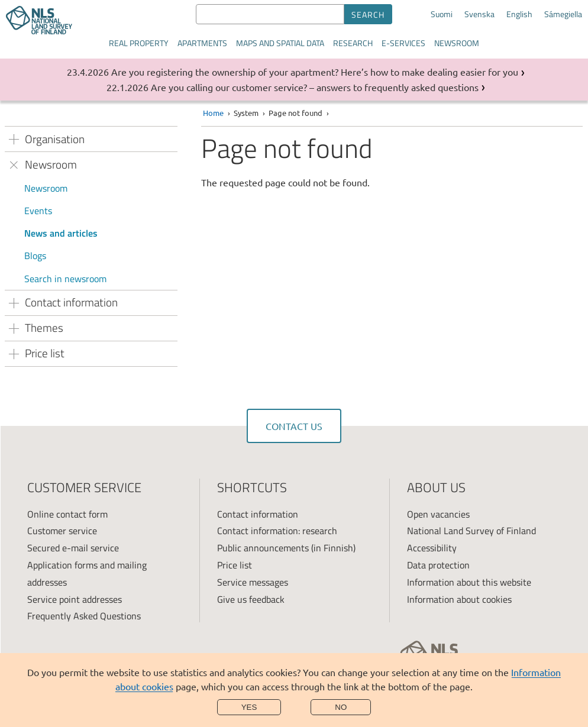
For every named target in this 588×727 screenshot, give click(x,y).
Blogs (35, 256)
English (519, 14)
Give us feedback (251, 599)
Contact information (258, 514)
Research (353, 43)
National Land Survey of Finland (471, 531)
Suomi (442, 14)
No (341, 707)
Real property (139, 43)
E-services (403, 43)
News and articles (61, 233)
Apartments (202, 43)
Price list (235, 565)
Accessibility (432, 548)
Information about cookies (459, 599)
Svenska (479, 14)
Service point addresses (75, 599)
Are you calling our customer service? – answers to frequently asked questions (315, 87)
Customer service (62, 531)
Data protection (438, 565)
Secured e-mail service (73, 548)
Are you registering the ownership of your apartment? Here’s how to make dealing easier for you (315, 72)
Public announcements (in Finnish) (286, 548)
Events (38, 211)
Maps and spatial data (280, 43)
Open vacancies (438, 514)
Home (213, 113)
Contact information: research (277, 531)
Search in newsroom (65, 279)
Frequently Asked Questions (84, 616)
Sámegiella (563, 14)
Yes (249, 707)
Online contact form (67, 514)
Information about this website (469, 582)
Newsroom (457, 43)
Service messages (253, 582)
